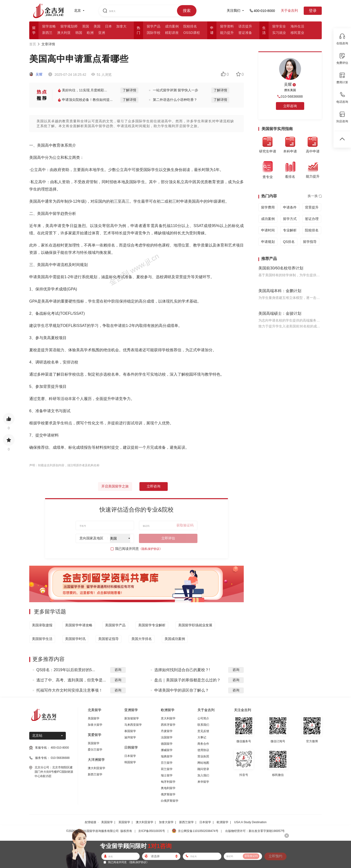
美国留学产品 (115, 625)
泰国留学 (130, 731)
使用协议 (203, 750)
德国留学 (167, 744)
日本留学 (130, 756)
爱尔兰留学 (95, 750)
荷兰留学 (167, 769)
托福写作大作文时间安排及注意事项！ (69, 690)
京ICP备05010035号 (151, 831)
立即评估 (168, 538)
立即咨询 (154, 486)
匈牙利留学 (168, 782)
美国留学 (94, 718)
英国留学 (94, 743)
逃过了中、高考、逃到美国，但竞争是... (71, 680)
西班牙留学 (168, 725)
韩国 (79, 33)
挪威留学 (167, 750)
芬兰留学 (167, 763)
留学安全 (279, 26)
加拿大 (121, 26)
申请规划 (268, 242)
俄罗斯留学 (168, 794)
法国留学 (167, 737)
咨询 (118, 670)
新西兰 (47, 33)
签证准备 (245, 33)
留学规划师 (69, 26)
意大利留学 (168, 718)
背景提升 (312, 207)
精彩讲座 (172, 33)
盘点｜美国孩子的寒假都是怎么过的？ (187, 680)
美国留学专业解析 (152, 625)
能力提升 (227, 33)
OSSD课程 (192, 33)
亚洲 (102, 33)
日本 (108, 26)
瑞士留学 (167, 775)
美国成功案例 (175, 639)
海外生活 (297, 26)
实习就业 (279, 33)
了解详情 (129, 90)
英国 (86, 26)
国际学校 (154, 33)
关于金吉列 (289, 10)
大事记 (202, 737)
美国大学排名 (142, 639)
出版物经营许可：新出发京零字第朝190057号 (255, 831)
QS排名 (289, 242)
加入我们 (203, 775)
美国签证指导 (108, 639)
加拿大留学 (95, 725)
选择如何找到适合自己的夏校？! (182, 670)
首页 (33, 44)
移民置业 (297, 33)
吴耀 (36, 74)
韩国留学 (130, 762)
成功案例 (172, 26)
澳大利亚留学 (97, 768)
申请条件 (290, 207)
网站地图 (203, 763)
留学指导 (310, 242)
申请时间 (268, 230)
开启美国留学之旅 (115, 486)
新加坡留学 (132, 718)
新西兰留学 (95, 774)
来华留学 (203, 782)
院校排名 (190, 26)
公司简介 (203, 718)
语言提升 (245, 26)
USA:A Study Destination (250, 822)
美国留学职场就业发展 (195, 625)
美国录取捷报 (42, 625)
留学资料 (227, 26)
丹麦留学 (167, 731)
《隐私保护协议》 (151, 549)
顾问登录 (203, 769)
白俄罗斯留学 (170, 801)
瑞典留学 (167, 756)
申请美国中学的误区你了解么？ (182, 690)
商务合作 (203, 744)
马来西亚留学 (133, 725)
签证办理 (312, 219)
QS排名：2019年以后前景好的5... (66, 670)
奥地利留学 (168, 788)
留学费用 (268, 207)
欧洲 (90, 33)
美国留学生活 (42, 639)
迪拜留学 (130, 737)
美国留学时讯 (75, 639)
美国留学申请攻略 (79, 625)
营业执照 (203, 756)
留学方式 (290, 219)
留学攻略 (49, 26)
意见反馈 (203, 731)
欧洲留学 (223, 822)
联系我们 (203, 725)
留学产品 (154, 26)
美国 (97, 26)
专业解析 (290, 230)
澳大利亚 (64, 33)
